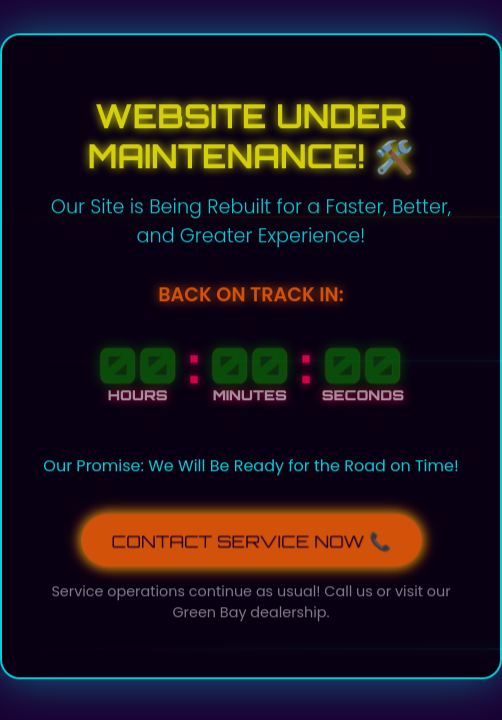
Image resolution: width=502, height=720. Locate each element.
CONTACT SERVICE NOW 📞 (250, 539)
